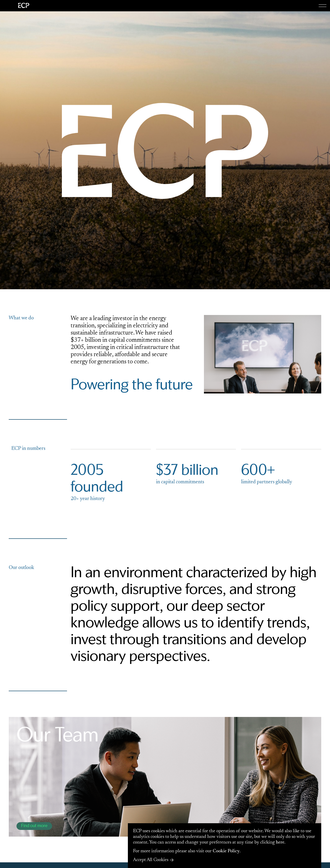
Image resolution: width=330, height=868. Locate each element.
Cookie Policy (226, 851)
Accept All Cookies (151, 860)
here (280, 843)
